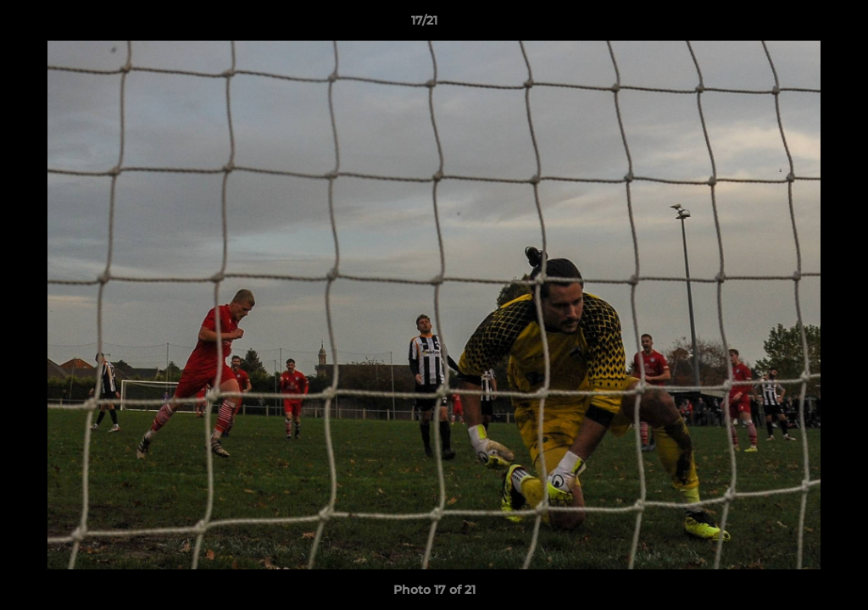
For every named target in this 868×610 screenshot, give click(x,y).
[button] (797, 25)
